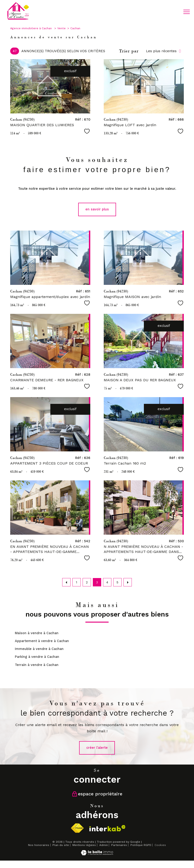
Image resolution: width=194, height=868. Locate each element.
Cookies (160, 845)
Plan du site (61, 845)
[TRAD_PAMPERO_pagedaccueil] (18, 19)
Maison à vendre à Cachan (37, 633)
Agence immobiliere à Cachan (31, 28)
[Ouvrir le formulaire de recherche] (172, 12)
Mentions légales (84, 845)
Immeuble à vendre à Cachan (39, 649)
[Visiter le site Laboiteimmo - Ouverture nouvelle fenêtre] (97, 854)
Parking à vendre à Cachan (37, 657)
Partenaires (119, 845)
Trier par (129, 51)
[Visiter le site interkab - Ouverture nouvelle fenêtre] (107, 828)
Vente (61, 28)
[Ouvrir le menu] (187, 12)
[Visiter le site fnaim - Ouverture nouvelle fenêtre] (77, 828)
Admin (104, 845)
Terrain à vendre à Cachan (37, 665)
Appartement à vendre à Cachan (42, 641)
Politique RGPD (141, 845)
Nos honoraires (39, 845)
